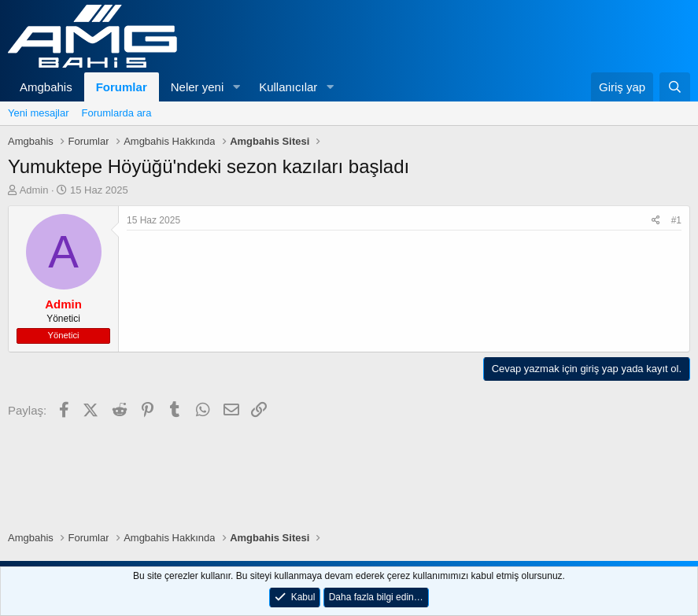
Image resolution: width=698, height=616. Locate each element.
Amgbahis (46, 87)
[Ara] (675, 87)
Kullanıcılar (288, 87)
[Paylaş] (656, 221)
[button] (236, 87)
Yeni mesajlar (39, 113)
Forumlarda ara (117, 113)
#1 (676, 220)
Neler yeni (198, 87)
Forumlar (122, 87)
